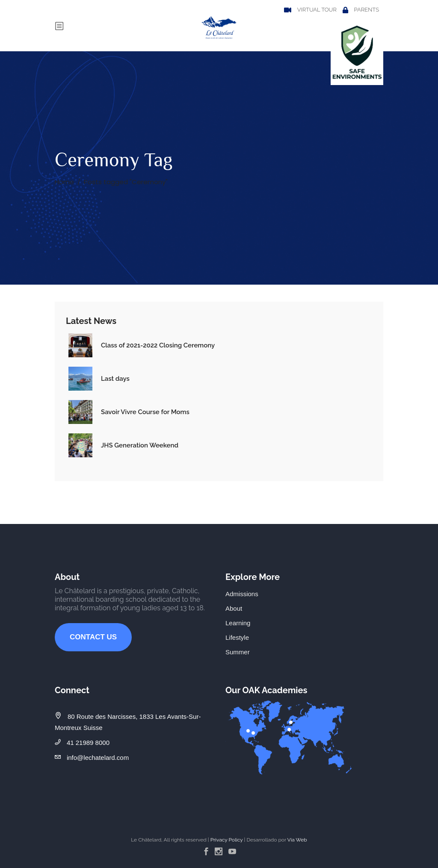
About (234, 608)
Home (64, 182)
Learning (238, 623)
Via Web (297, 840)
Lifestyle (237, 637)
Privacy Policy (227, 840)
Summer (238, 652)
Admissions (242, 594)
